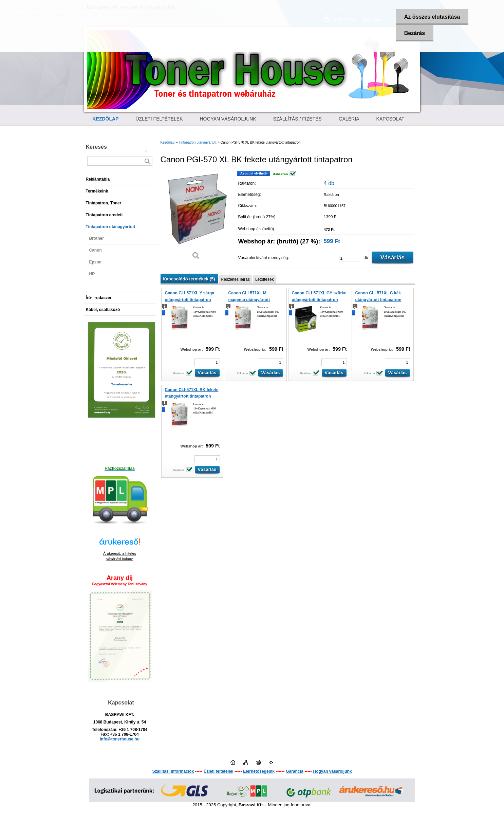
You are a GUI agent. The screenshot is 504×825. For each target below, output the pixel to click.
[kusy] (350, 258)
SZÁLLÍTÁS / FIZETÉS (297, 119)
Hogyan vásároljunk (332, 771)
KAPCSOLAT (390, 119)
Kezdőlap (168, 142)
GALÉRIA (349, 119)
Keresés (96, 147)
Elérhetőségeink (259, 771)
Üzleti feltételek (218, 771)
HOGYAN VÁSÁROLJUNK (228, 119)
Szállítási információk (173, 771)
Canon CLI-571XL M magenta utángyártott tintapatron (249, 300)
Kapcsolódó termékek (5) (189, 279)
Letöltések (265, 279)
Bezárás (415, 33)
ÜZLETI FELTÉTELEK (159, 119)
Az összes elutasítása (432, 17)
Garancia (294, 771)
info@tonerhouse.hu (120, 739)
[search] (147, 161)
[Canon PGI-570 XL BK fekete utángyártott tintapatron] (196, 218)
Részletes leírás (235, 279)
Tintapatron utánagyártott (197, 142)
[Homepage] (106, 119)
